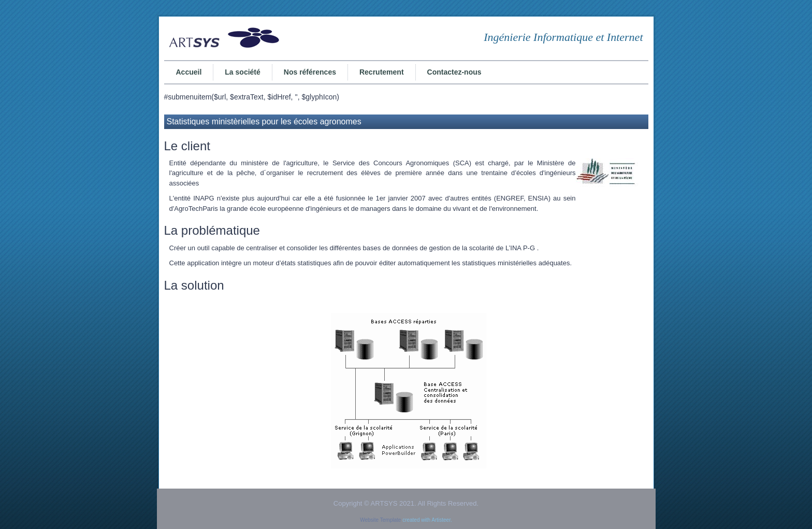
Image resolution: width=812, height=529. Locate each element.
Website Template (380, 520)
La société (242, 72)
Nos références (310, 72)
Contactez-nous (454, 72)
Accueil (189, 72)
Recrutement (382, 72)
